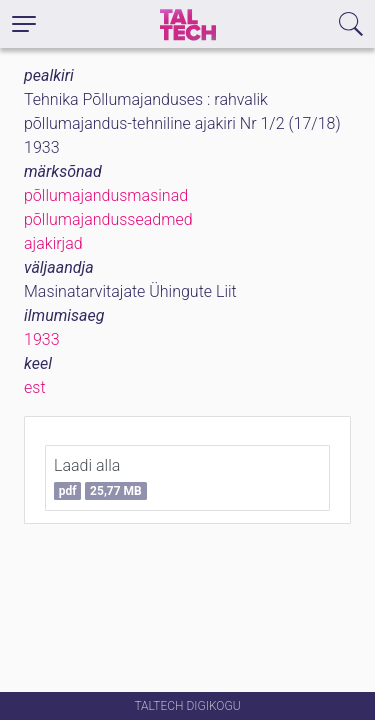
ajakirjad (53, 243)
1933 (42, 339)
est (35, 387)
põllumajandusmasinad (106, 195)
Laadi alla (100, 478)
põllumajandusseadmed (108, 219)
